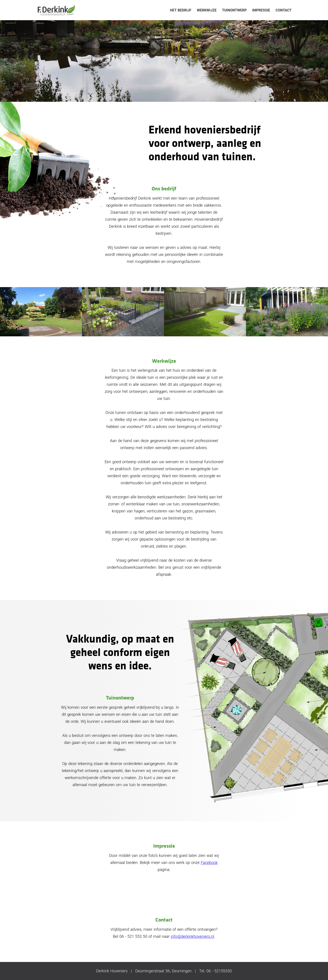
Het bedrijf (181, 10)
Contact (284, 10)
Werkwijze (207, 10)
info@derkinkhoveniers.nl (192, 936)
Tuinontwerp (234, 10)
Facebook (209, 863)
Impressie (261, 10)
